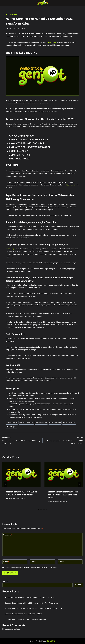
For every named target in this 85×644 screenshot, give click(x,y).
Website (61, 562)
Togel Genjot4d (11, 427)
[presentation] (21, 474)
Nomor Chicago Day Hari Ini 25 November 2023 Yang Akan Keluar (63, 440)
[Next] (79, 485)
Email (33, 562)
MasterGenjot (11, 28)
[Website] (70, 562)
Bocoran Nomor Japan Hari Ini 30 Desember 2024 (24, 614)
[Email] (43, 562)
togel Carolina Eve (69, 185)
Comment (8, 535)
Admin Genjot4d (12, 423)
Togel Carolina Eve (69, 423)
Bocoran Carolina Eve (26, 423)
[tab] (39, 509)
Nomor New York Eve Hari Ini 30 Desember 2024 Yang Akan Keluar (30, 598)
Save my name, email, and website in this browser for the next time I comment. (31, 567)
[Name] (15, 562)
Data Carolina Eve (41, 423)
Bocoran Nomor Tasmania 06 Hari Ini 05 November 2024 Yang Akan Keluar (63, 495)
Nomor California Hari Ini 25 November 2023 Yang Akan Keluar (22, 440)
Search (5, 581)
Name (6, 562)
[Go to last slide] (6, 485)
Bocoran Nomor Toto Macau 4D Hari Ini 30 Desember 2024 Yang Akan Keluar (34, 608)
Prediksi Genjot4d (55, 423)
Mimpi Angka (11, 249)
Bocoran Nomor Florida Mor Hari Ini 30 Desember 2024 (26, 619)
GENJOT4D (52, 42)
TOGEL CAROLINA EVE (12, 15)
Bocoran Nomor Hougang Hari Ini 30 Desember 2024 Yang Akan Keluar (31, 603)
